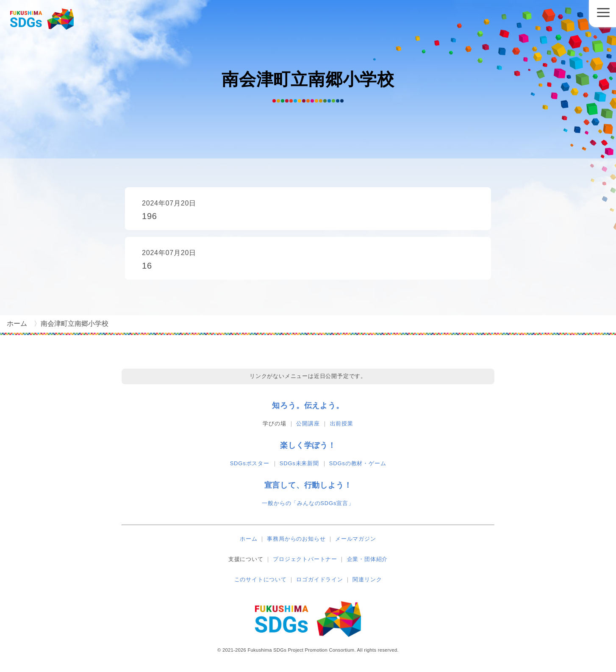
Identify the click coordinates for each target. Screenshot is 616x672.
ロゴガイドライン (319, 579)
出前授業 (342, 423)
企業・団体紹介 (368, 559)
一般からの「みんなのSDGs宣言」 (308, 503)
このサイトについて (261, 579)
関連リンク (367, 579)
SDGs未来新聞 (299, 463)
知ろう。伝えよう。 (308, 405)
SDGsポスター (250, 463)
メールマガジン (356, 539)
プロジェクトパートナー (305, 559)
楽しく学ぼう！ (308, 445)
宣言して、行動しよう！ (308, 485)
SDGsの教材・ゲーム (358, 463)
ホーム (248, 539)
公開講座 (308, 423)
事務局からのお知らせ (296, 539)
